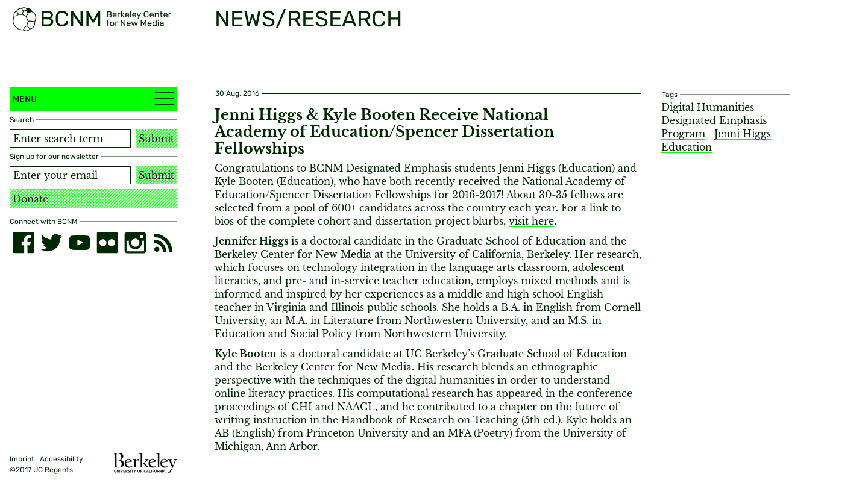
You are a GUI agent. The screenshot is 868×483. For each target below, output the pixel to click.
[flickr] (107, 243)
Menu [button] (93, 98)
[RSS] (163, 243)
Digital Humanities (708, 107)
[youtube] (80, 243)
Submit (156, 139)
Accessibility (61, 459)
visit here (531, 221)
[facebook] (24, 243)
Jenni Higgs (743, 134)
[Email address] (70, 175)
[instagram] (135, 243)
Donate (30, 199)
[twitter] (51, 243)
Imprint (22, 459)
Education (687, 147)
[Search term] (70, 139)
